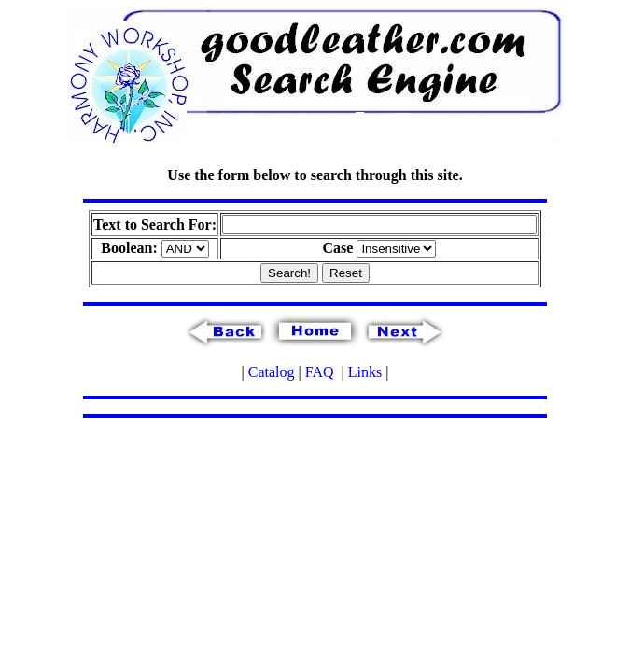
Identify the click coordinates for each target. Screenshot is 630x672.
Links (365, 372)
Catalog (272, 372)
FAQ (320, 372)
